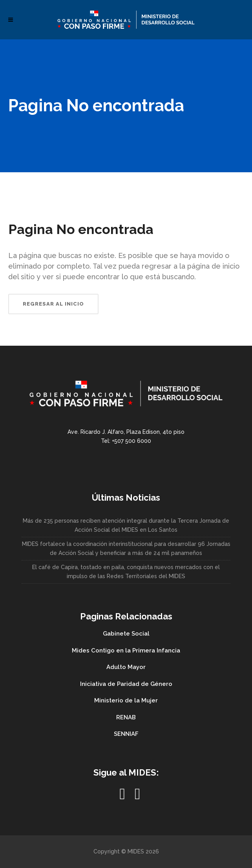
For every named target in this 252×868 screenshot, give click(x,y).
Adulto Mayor (126, 667)
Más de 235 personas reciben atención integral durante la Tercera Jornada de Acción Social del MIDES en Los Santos (126, 525)
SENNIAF (126, 734)
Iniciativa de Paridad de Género (126, 684)
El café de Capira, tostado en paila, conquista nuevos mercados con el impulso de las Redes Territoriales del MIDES (126, 572)
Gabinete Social (126, 634)
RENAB (126, 717)
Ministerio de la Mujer (126, 700)
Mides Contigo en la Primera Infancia (126, 651)
